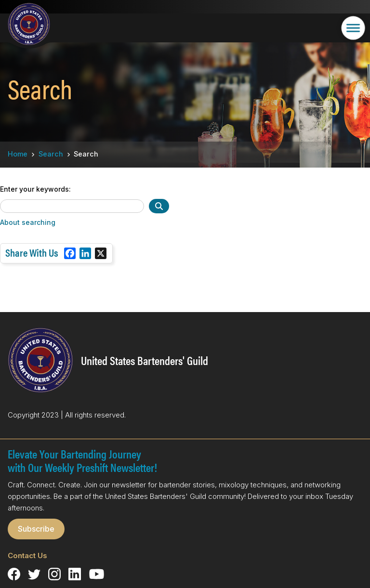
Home (18, 154)
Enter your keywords (34, 189)
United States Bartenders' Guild (145, 360)
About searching (28, 222)
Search (51, 154)
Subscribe (36, 529)
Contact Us (27, 555)
